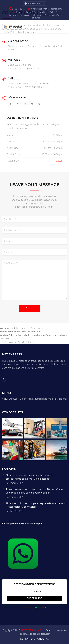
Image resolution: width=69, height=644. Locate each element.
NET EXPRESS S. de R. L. (33, 630)
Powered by (35, 607)
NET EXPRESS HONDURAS (34, 639)
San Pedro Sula (35, 3)
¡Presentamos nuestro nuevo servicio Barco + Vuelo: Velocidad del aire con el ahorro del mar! (34, 491)
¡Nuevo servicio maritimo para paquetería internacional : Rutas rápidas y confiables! (36, 505)
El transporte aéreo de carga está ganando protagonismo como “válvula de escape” (29, 477)
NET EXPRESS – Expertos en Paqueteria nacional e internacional (35, 399)
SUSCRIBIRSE (34, 598)
